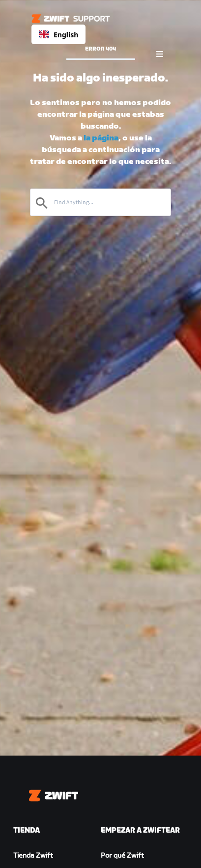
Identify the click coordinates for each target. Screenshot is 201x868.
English (58, 35)
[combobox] (58, 34)
